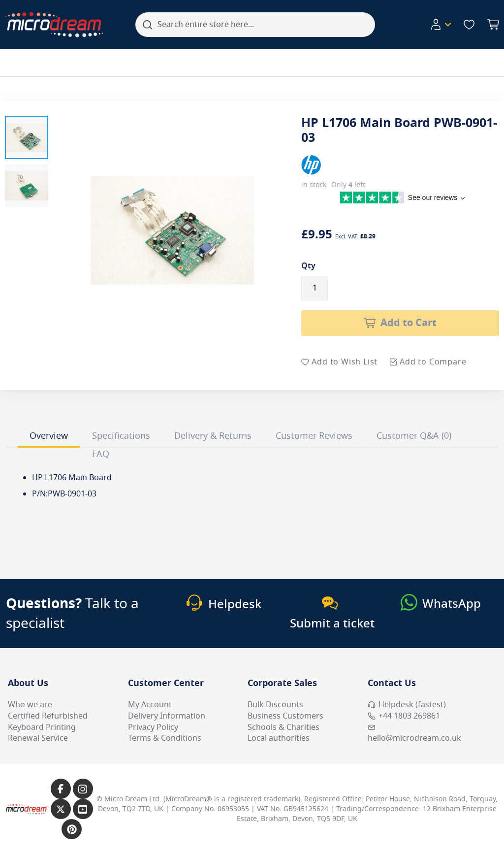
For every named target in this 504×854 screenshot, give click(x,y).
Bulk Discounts (275, 705)
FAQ (101, 454)
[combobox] (255, 25)
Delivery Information (167, 716)
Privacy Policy (153, 727)
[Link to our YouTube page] (83, 809)
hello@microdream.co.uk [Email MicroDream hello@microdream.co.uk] (414, 734)
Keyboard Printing (42, 727)
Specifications (121, 436)
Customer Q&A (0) (414, 436)
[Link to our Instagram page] (83, 789)
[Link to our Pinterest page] (72, 829)
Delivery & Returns (213, 436)
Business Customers (285, 716)
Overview (49, 436)
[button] (27, 137)
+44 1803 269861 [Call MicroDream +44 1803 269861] (404, 716)
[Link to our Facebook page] (61, 789)
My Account (150, 705)
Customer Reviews (314, 436)
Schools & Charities (283, 727)
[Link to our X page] (61, 809)
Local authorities (279, 738)
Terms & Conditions (165, 738)
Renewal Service (38, 738)
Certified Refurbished (48, 716)
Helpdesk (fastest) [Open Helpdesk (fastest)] (407, 705)
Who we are (30, 705)
